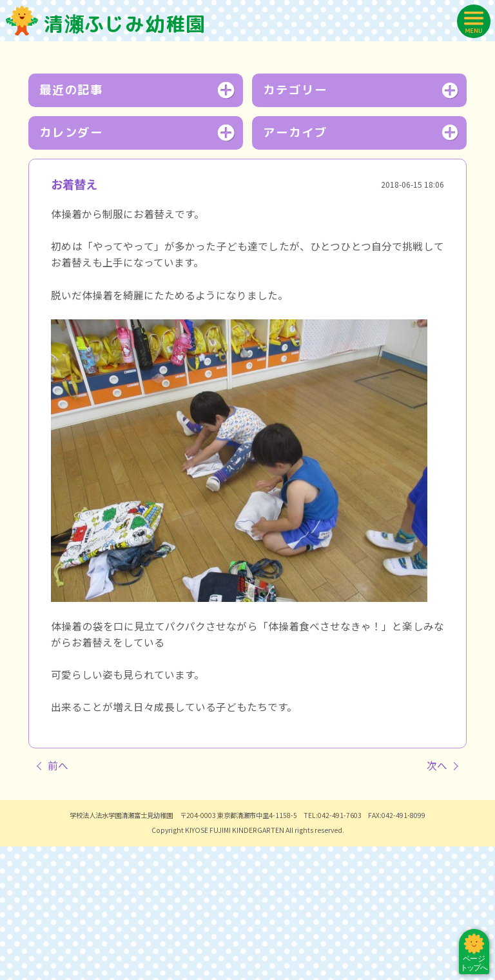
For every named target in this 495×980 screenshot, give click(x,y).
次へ (437, 899)
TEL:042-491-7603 (333, 949)
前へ (58, 899)
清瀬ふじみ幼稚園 (106, 24)
